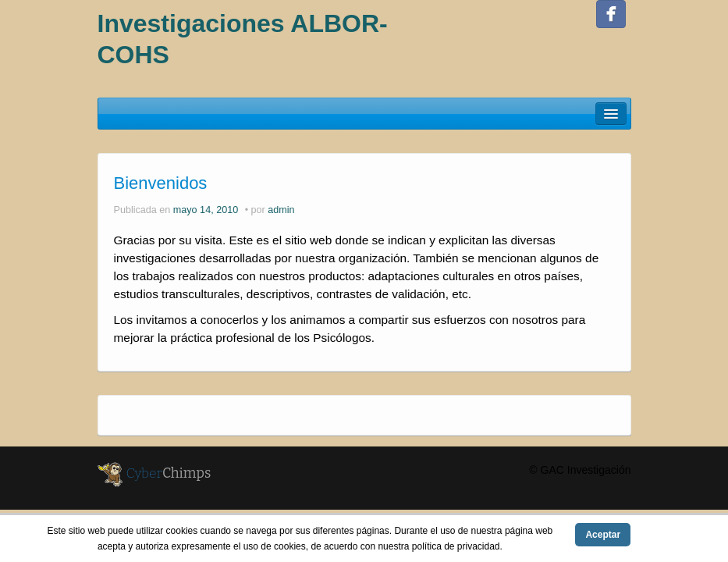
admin (281, 210)
